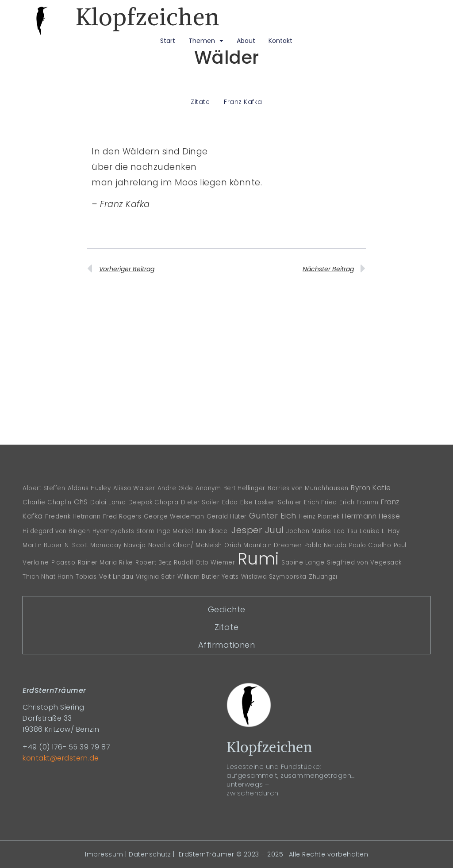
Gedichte (227, 609)
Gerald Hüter (227, 517)
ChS (81, 502)
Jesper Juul (258, 530)
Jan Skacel (212, 531)
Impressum (104, 854)
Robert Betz (154, 563)
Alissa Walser (134, 488)
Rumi (258, 559)
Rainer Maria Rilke (106, 563)
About (246, 41)
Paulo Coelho (370, 545)
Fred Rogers (122, 517)
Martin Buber (42, 545)
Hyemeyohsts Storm (124, 531)
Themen (206, 41)
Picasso (63, 563)
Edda (230, 502)
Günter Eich (273, 516)
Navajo (135, 545)
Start (168, 41)
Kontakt (280, 41)
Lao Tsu (346, 531)
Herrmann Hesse (371, 516)
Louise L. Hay (380, 531)
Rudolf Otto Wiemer (204, 563)
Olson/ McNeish (198, 545)
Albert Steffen (44, 488)
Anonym (208, 488)
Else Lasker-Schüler (271, 502)
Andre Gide (175, 488)
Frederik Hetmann (73, 517)
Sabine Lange (303, 563)
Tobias (86, 577)
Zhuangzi (323, 577)
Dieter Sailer (200, 502)
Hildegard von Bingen (56, 531)
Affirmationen (227, 645)
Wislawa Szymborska (274, 577)
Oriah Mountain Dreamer (263, 545)
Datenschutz (150, 854)
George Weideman (174, 517)
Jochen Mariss (309, 531)
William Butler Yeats (208, 577)
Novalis (159, 545)
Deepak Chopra (154, 502)
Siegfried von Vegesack (364, 563)
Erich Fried (321, 502)
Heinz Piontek (319, 517)
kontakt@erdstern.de (61, 758)
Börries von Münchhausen (308, 488)
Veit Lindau (116, 577)
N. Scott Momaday (93, 545)
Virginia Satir (155, 577)
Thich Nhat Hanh (48, 577)
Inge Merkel (175, 531)
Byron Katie (371, 488)
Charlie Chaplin (47, 502)
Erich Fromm (359, 502)
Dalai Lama (108, 502)
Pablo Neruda (326, 545)
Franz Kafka (243, 102)
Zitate (200, 102)
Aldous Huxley (89, 488)
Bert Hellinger (244, 488)
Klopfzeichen (148, 17)
